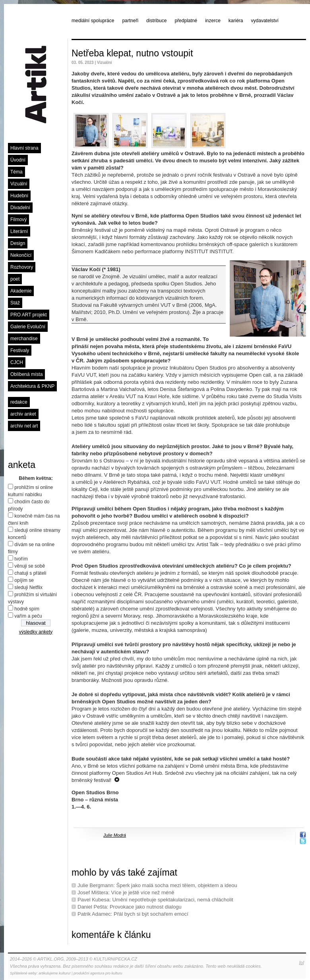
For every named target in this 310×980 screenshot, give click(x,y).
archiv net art (24, 426)
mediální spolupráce (93, 21)
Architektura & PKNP (32, 386)
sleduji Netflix (28, 587)
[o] (302, 963)
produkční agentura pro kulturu (98, 973)
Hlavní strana (24, 148)
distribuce (156, 21)
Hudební (19, 196)
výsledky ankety (36, 632)
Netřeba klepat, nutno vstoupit (132, 53)
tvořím (21, 559)
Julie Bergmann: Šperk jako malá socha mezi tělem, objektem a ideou (157, 885)
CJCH (17, 362)
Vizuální (19, 184)
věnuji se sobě (30, 566)
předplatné (186, 21)
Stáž (15, 303)
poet (15, 279)
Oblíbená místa (26, 374)
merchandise (24, 339)
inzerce (213, 21)
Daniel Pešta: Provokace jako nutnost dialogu (130, 907)
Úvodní (18, 160)
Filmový (18, 219)
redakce (19, 402)
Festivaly (20, 350)
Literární (19, 231)
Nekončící (21, 255)
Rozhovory (22, 267)
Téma (16, 172)
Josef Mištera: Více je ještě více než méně (126, 892)
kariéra (236, 21)
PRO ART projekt (29, 315)
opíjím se (24, 580)
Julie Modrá (115, 835)
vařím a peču (28, 616)
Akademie (21, 291)
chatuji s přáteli (30, 573)
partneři (130, 21)
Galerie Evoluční (28, 327)
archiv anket (23, 414)
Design (18, 243)
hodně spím (27, 609)
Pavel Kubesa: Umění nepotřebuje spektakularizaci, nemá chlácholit (155, 900)
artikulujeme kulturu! (55, 973)
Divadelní (20, 208)
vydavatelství (265, 21)
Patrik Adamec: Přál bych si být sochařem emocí (133, 914)
